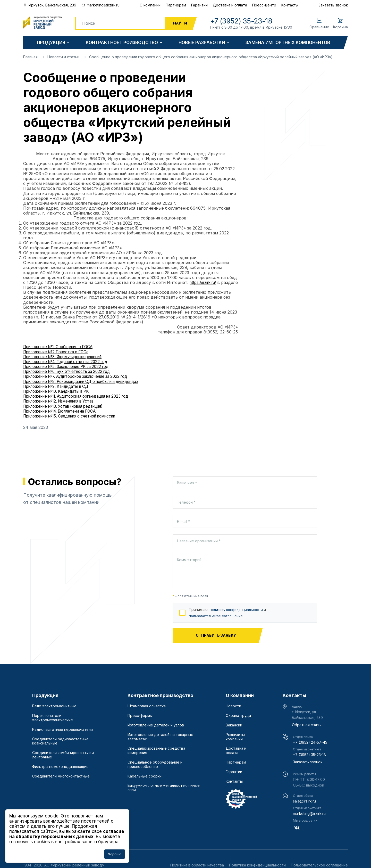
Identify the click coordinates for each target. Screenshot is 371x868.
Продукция (51, 43)
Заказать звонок (333, 5)
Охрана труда (238, 716)
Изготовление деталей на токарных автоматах (160, 737)
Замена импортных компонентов (288, 43)
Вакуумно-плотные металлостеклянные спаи (164, 788)
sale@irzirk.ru (304, 801)
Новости (233, 706)
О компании (150, 5)
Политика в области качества (197, 865)
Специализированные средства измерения (156, 751)
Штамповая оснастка (147, 706)
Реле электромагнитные (54, 706)
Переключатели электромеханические (53, 718)
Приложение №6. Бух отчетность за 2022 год (70, 371)
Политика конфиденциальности (257, 865)
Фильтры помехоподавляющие (60, 767)
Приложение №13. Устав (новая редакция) (67, 406)
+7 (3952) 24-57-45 (310, 742)
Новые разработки (202, 43)
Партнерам (176, 5)
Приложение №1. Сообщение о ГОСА (62, 347)
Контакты (290, 5)
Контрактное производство (122, 43)
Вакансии (234, 725)
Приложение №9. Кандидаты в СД (59, 386)
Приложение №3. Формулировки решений (67, 357)
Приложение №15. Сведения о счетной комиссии (74, 416)
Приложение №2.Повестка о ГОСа (59, 352)
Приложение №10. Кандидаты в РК (60, 391)
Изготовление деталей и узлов (156, 725)
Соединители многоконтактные (61, 776)
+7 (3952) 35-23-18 (309, 755)
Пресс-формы (140, 716)
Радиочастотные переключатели (62, 730)
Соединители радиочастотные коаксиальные (60, 741)
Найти (180, 23)
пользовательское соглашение (217, 616)
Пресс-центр (264, 5)
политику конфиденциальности (238, 609)
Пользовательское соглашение (319, 865)
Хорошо (115, 854)
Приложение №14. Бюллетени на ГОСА (64, 411)
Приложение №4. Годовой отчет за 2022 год (70, 362)
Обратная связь (306, 725)
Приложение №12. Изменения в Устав (62, 401)
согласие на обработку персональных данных (67, 834)
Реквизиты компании (235, 737)
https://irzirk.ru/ (205, 282)
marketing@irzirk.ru (309, 813)
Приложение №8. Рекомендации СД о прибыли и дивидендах (88, 381)
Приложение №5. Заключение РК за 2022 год (70, 366)
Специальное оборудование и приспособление (155, 764)
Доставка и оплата (230, 5)
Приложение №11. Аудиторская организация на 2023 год (82, 396)
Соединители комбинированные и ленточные (63, 755)
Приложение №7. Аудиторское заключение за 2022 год (81, 376)
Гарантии (199, 5)
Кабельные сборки (145, 776)
